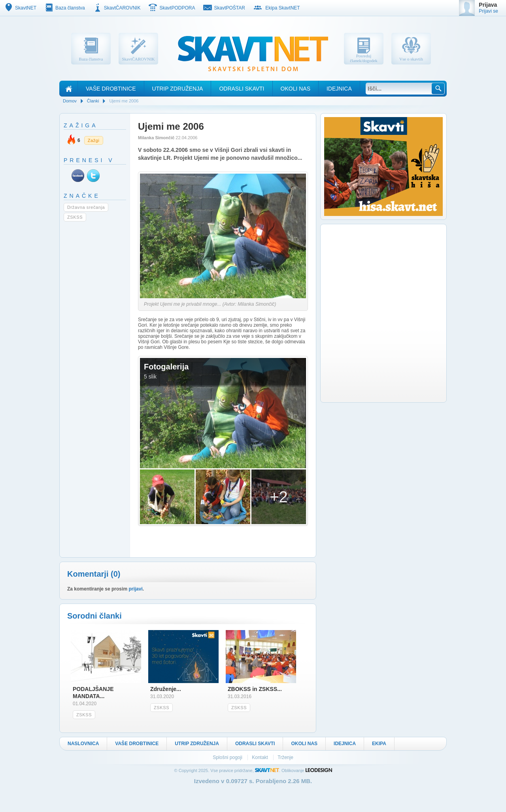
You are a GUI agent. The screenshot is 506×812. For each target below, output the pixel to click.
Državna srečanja (86, 207)
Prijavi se (488, 11)
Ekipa (379, 744)
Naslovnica (83, 744)
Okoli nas (295, 89)
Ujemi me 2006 (124, 101)
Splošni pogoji (228, 757)
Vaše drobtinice (111, 89)
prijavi (135, 589)
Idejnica (339, 89)
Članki (93, 101)
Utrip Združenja (178, 89)
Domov (70, 101)
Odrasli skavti (242, 89)
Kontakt (261, 757)
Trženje (285, 757)
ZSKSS (75, 217)
